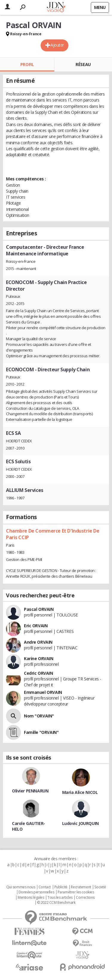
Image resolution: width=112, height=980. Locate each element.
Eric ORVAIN (36, 626)
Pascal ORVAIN (39, 609)
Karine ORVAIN (39, 658)
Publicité (61, 887)
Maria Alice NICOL (80, 792)
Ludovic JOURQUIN (80, 823)
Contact (45, 887)
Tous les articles (60, 898)
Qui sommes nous (21, 887)
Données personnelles (36, 892)
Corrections (85, 898)
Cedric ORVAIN (39, 673)
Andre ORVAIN (38, 642)
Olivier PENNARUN (30, 791)
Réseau (83, 64)
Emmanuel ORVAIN (43, 692)
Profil (27, 64)
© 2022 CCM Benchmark (56, 903)
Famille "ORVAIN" (41, 732)
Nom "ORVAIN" (39, 716)
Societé (100, 887)
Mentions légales (31, 898)
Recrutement (81, 887)
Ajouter (57, 45)
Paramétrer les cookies (76, 892)
